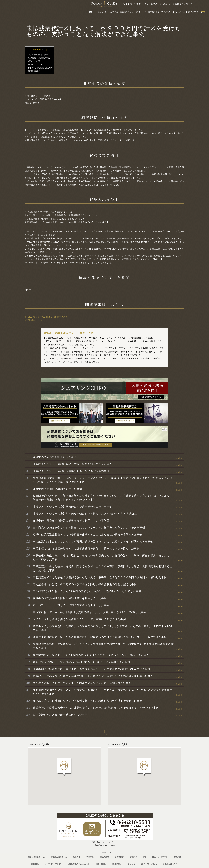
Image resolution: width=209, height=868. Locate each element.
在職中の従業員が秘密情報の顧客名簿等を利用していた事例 (70, 598)
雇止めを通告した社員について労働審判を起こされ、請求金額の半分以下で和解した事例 (88, 701)
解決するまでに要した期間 (40, 68)
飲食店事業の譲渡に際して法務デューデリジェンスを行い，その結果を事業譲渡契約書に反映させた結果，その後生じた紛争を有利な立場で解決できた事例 (103, 480)
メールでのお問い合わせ (156, 4)
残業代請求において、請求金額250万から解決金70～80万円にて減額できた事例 (82, 662)
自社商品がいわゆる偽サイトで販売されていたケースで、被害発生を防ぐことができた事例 (89, 528)
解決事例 (102, 12)
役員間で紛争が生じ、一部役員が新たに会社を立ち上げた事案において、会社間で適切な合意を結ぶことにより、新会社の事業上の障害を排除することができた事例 (103, 498)
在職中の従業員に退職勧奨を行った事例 (57, 489)
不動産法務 (104, 857)
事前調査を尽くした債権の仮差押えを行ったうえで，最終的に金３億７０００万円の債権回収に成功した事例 (100, 577)
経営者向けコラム (170, 864)
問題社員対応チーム (36, 857)
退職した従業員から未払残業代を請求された (46, 317)
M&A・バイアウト (160, 857)
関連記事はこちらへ (37, 71)
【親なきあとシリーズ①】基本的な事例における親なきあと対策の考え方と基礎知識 (85, 514)
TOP (91, 12)
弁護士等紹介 (101, 864)
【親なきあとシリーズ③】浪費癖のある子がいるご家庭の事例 (71, 471)
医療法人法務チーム (59, 857)
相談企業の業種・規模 (38, 55)
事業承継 (177, 857)
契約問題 (134, 857)
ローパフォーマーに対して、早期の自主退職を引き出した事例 (71, 605)
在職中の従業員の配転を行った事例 (55, 457)
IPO (145, 857)
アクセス (131, 864)
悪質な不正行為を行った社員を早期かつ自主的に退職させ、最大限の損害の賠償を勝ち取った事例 (93, 676)
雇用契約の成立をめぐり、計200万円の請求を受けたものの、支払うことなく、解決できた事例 (91, 655)
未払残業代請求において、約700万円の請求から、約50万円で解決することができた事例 (87, 591)
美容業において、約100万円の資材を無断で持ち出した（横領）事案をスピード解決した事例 (90, 612)
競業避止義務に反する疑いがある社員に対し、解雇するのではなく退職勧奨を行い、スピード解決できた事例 (100, 637)
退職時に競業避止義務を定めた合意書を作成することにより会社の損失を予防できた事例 (88, 535)
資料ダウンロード (182, 4)
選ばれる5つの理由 (149, 864)
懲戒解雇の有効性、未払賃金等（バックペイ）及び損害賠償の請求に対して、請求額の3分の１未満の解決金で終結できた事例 (103, 646)
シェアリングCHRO (53, 864)
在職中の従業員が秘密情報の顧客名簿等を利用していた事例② (71, 521)
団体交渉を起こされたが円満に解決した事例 (60, 715)
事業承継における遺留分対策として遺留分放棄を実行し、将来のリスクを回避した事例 (86, 549)
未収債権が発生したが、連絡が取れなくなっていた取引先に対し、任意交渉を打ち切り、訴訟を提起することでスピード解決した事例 (103, 558)
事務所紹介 (117, 864)
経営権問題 (119, 857)
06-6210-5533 (132, 4)
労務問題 (90, 857)
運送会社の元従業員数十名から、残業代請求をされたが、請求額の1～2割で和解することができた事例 (96, 708)
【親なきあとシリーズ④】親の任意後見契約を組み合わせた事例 (72, 464)
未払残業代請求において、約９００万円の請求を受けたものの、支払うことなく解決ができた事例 (93, 542)
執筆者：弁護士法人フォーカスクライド (68, 333)
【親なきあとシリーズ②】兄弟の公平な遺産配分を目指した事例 (72, 507)
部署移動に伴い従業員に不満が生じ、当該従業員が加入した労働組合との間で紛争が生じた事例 (92, 669)
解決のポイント (35, 64)
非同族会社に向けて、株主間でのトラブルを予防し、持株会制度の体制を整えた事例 (85, 584)
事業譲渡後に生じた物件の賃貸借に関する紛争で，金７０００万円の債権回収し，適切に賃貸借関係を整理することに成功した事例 (103, 568)
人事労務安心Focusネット (78, 864)
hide (44, 50)
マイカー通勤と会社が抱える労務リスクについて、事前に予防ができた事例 (79, 619)
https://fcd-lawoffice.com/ (105, 845)
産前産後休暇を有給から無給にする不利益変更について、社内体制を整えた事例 (82, 683)
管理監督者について (34, 320)
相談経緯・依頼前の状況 (39, 58)
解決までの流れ (35, 61)
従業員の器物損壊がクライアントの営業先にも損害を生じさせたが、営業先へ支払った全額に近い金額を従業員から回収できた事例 (103, 692)
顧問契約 (35, 864)
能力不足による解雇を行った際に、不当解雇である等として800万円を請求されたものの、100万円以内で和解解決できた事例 (103, 628)
